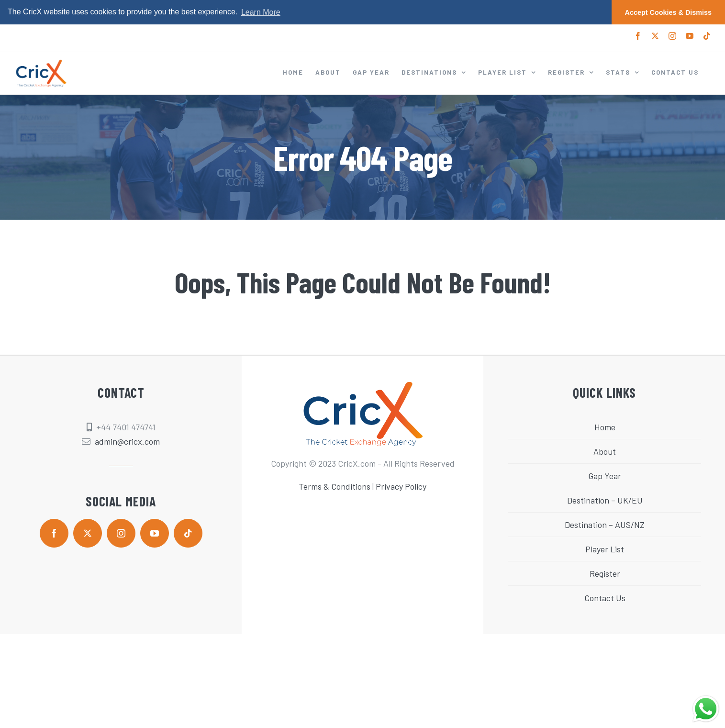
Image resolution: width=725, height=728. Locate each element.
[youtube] (155, 533)
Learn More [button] (261, 12)
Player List (605, 549)
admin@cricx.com (127, 441)
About (605, 451)
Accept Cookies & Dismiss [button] (669, 12)
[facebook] (54, 533)
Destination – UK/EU (605, 500)
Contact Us (605, 598)
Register (605, 573)
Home (605, 427)
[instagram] (121, 533)
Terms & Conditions (335, 486)
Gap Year (605, 476)
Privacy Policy (401, 486)
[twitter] (88, 533)
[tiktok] (188, 533)
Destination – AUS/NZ (605, 525)
